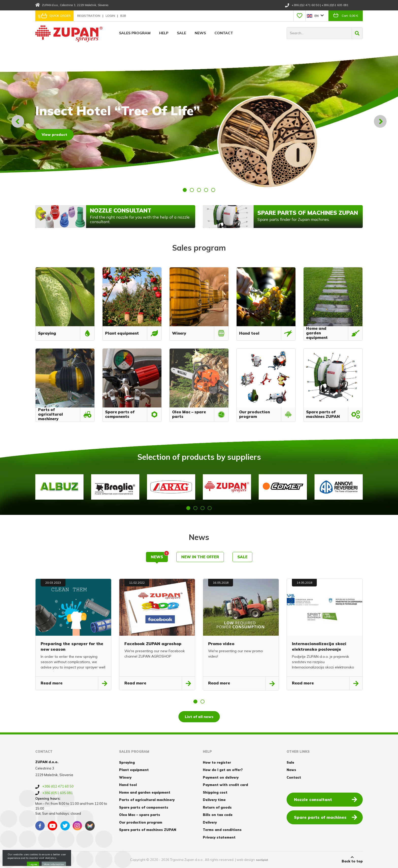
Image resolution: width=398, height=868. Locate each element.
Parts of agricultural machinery (147, 800)
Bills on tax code (218, 815)
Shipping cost (215, 792)
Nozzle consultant (326, 799)
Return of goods (217, 807)
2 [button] (192, 190)
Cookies (42, 860)
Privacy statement (219, 837)
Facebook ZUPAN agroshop (153, 644)
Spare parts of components (144, 807)
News (200, 33)
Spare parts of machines (326, 817)
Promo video (221, 644)
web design (246, 860)
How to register (217, 762)
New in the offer (200, 557)
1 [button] (185, 190)
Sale (181, 33)
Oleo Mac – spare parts (140, 815)
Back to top (352, 859)
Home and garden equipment (145, 792)
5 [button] (213, 190)
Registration (89, 16)
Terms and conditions (222, 830)
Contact (224, 33)
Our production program (141, 822)
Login (111, 16)
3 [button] (199, 190)
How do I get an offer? (223, 770)
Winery (125, 777)
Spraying (127, 762)
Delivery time (214, 800)
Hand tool (128, 785)
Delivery (210, 822)
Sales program (135, 33)
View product (54, 135)
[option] (199, 121)
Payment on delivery (221, 777)
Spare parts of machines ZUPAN (148, 830)
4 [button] (206, 190)
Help (164, 33)
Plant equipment (134, 770)
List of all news (199, 717)
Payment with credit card (225, 785)
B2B (123, 16)
